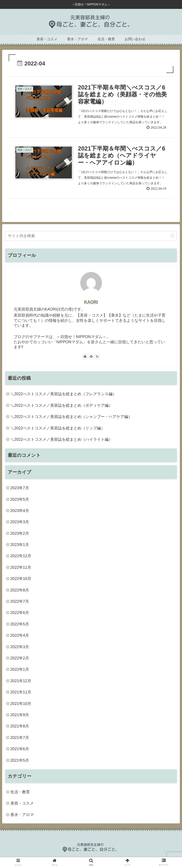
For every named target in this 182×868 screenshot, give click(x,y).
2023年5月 (20, 499)
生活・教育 (20, 792)
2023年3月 (20, 522)
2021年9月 (20, 715)
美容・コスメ (22, 803)
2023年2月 (20, 533)
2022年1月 (20, 669)
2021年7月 (20, 738)
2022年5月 (20, 624)
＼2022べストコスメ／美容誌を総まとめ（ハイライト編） (61, 439)
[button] (172, 236)
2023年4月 (20, 511)
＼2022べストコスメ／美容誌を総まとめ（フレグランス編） (63, 394)
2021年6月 (20, 749)
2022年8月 (20, 590)
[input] (91, 236)
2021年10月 (21, 704)
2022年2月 (20, 658)
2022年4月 (20, 635)
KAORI (91, 302)
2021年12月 (21, 681)
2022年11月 (21, 567)
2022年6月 (20, 613)
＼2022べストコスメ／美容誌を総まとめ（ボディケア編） (61, 405)
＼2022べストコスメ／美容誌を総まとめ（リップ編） (58, 428)
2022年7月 (20, 601)
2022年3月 (20, 647)
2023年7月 (20, 488)
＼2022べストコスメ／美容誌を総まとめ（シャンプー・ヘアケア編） (71, 417)
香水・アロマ (22, 815)
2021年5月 (20, 760)
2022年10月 (21, 579)
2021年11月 (21, 692)
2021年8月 (20, 726)
